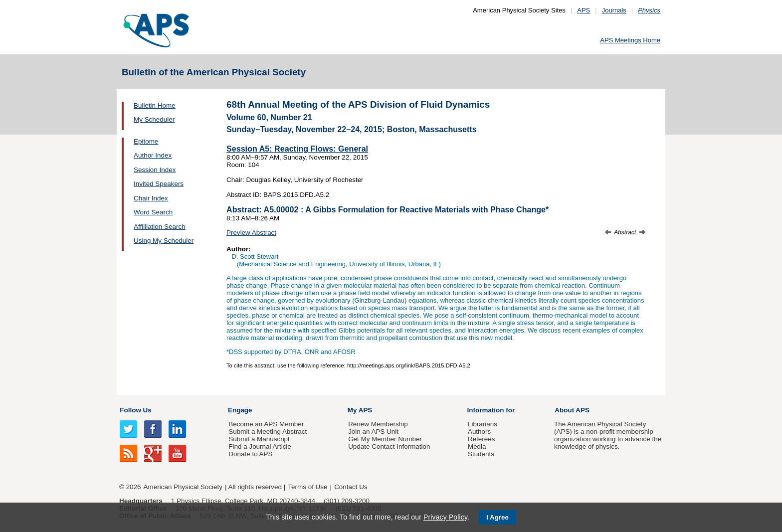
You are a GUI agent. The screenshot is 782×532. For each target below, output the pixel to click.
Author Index (153, 155)
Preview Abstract (251, 233)
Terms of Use (307, 487)
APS (584, 10)
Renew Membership (378, 424)
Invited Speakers (159, 184)
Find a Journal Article (260, 446)
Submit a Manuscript (259, 439)
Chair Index (151, 198)
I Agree (497, 517)
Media (477, 446)
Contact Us (351, 487)
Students (481, 454)
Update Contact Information (389, 446)
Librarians (483, 424)
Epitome (146, 141)
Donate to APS (250, 454)
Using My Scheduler (164, 241)
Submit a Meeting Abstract (268, 432)
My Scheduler (154, 119)
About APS (572, 410)
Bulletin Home (155, 105)
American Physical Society (183, 487)
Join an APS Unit (373, 432)
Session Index (155, 170)
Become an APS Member (266, 424)
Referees (482, 439)
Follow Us (135, 410)
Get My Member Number (385, 439)
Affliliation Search (160, 227)
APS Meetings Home (630, 40)
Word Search (153, 212)
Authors (479, 432)
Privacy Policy (445, 517)
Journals (614, 10)
